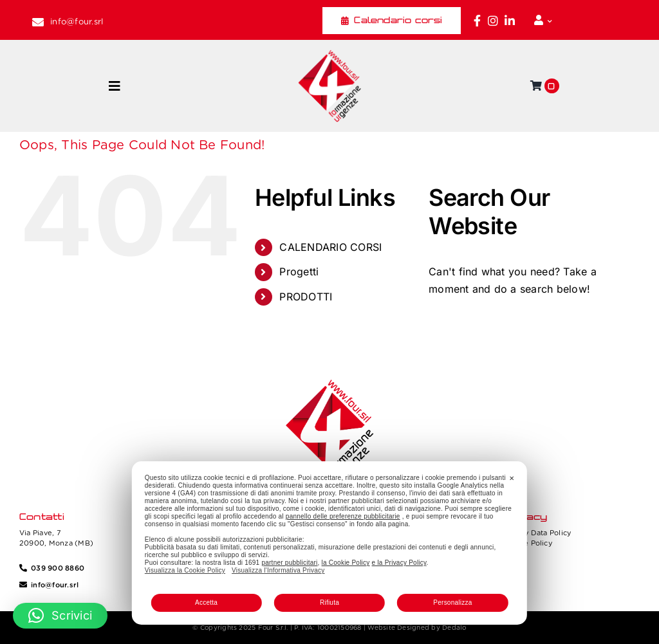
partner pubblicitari (289, 563)
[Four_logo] (329, 55)
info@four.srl (77, 22)
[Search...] (525, 327)
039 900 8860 (58, 568)
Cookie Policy (528, 543)
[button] (60, 616)
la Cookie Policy (346, 563)
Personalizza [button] (452, 603)
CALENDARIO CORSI (330, 247)
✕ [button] (512, 478)
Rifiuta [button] (329, 603)
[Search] (445, 327)
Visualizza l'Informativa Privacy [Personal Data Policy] (278, 570)
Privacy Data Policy (537, 533)
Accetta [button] (206, 603)
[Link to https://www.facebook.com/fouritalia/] (477, 21)
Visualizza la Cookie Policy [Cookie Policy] (185, 570)
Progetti (299, 271)
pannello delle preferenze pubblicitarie (343, 516)
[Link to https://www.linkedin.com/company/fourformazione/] (510, 21)
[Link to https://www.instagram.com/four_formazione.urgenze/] (493, 21)
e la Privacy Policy (399, 563)
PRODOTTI (306, 297)
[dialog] (329, 543)
